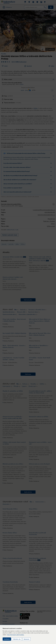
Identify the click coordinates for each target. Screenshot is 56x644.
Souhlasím (7, 639)
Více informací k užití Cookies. (16, 635)
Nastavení (26, 639)
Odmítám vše (17, 639)
